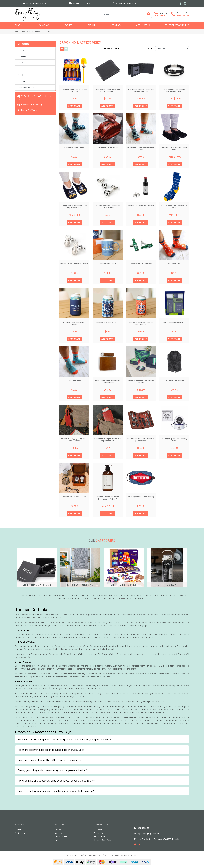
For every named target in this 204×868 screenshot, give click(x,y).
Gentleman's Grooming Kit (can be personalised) (141, 440)
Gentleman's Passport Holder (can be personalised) (108, 440)
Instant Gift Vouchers (28, 110)
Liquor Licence (61, 836)
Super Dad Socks (74, 380)
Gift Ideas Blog (100, 830)
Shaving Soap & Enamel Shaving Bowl (174, 440)
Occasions (44, 25)
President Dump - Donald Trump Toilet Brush (74, 90)
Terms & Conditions (102, 840)
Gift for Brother (124, 585)
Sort (150, 49)
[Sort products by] (172, 49)
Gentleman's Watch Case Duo (74, 497)
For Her (68, 25)
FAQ (56, 840)
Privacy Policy (100, 833)
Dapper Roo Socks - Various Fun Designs (174, 207)
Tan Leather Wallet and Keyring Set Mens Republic (108, 381)
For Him (91, 25)
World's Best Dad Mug (108, 264)
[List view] (66, 49)
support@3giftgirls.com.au (148, 833)
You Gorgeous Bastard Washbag (141, 497)
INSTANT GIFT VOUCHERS (124, 3)
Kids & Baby (116, 25)
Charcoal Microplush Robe (174, 380)
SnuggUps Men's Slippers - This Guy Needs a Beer (74, 207)
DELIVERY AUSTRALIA (80, 3)
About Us (58, 833)
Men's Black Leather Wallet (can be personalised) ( (108, 90)
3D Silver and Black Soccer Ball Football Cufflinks (108, 207)
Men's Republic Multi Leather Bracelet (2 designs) (174, 90)
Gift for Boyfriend (37, 585)
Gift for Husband (80, 585)
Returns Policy (100, 836)
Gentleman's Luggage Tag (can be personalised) (74, 440)
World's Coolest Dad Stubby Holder (74, 323)
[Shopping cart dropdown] (160, 14)
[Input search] (124, 14)
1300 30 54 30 (183, 15)
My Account (20, 833)
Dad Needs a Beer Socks (74, 147)
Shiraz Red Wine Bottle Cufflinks (141, 205)
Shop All (20, 25)
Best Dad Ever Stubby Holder (108, 322)
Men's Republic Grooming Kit (174, 322)
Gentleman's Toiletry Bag (108, 147)
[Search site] (149, 14)
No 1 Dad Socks (174, 264)
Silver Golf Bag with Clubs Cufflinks (74, 264)
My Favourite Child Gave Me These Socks (141, 148)
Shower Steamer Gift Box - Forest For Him (141, 381)
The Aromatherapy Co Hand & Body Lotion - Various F (108, 498)
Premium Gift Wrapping (29, 105)
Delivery (18, 830)
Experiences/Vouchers (177, 25)
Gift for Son (167, 585)
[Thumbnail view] (62, 49)
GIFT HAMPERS (143, 25)
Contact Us (59, 830)
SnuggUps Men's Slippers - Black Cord (174, 148)
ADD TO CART (74, 106)
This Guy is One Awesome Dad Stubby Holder (141, 323)
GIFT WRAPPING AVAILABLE (35, 3)
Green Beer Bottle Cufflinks (141, 264)
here (123, 598)
